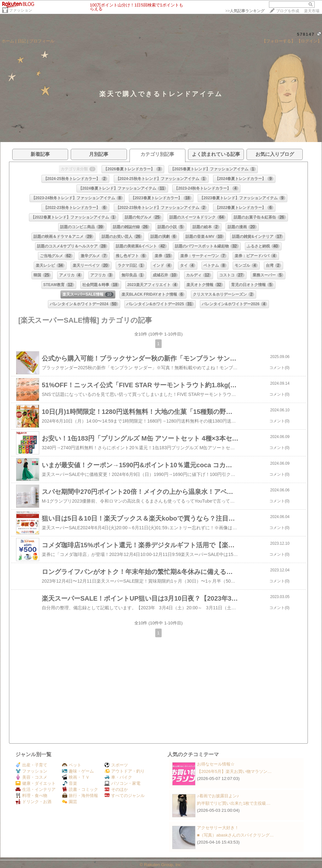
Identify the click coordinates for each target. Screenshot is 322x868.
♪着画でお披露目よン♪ (218, 796)
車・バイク (118, 777)
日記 (22, 41)
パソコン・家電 (122, 783)
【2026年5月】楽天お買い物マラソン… (234, 771)
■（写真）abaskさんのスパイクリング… (235, 835)
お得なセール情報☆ (216, 764)
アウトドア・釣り (125, 771)
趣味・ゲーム (78, 771)
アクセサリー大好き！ (218, 828)
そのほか (116, 789)
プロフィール (42, 41)
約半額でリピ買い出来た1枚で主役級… (234, 803)
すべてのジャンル (125, 796)
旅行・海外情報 (80, 796)
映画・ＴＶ (76, 777)
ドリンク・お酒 (33, 802)
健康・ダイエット (36, 783)
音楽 (70, 783)
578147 (306, 34)
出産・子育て (31, 765)
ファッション (21, 10)
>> (245, 11)
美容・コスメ (31, 777)
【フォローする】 (279, 41)
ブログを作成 (288, 11)
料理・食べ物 (31, 796)
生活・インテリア (36, 789)
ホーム (8, 41)
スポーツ (116, 765)
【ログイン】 (309, 41)
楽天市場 (312, 11)
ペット (72, 765)
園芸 (70, 802)
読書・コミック (80, 789)
